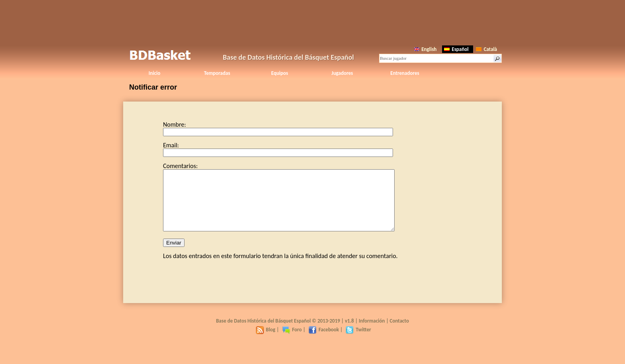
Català (486, 49)
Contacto (399, 333)
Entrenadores (405, 73)
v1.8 (349, 333)
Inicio (154, 73)
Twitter (358, 341)
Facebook (324, 341)
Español (456, 49)
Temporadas (217, 73)
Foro (292, 341)
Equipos (279, 73)
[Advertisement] (312, 22)
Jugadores (342, 73)
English (425, 49)
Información (372, 333)
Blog (266, 341)
